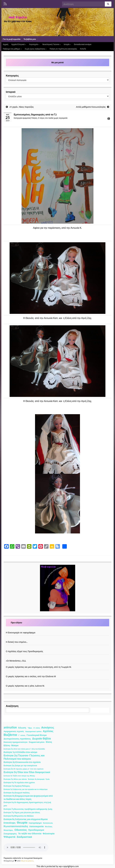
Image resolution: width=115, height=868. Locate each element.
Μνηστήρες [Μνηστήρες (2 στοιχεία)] (8, 830)
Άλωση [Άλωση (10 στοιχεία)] (22, 728)
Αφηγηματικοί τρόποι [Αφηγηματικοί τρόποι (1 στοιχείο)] (33, 731)
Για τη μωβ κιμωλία (12, 39)
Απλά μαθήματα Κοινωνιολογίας (91, 107)
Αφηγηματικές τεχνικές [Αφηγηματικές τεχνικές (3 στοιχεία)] (14, 731)
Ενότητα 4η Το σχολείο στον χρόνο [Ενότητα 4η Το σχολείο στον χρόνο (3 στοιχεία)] (19, 782)
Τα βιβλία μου (30, 39)
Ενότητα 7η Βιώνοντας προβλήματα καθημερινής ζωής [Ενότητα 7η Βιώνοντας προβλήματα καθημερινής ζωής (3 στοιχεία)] (28, 809)
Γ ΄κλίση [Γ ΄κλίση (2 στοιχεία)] (22, 735)
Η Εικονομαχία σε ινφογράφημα (21, 633)
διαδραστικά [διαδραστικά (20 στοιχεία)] (24, 837)
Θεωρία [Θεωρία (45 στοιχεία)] (22, 823)
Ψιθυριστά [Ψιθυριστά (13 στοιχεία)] (9, 837)
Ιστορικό (11, 92)
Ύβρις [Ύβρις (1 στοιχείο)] (30, 728)
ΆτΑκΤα (83, 49)
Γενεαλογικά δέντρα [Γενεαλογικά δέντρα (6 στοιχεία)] (37, 735)
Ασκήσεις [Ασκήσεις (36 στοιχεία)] (48, 727)
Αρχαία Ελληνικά (19, 44)
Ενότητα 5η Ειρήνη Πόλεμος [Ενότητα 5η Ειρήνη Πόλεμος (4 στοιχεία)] (17, 786)
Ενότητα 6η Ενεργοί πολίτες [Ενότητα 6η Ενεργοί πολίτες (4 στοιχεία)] (17, 793)
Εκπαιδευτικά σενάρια (83, 44)
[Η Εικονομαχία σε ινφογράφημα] (57, 629)
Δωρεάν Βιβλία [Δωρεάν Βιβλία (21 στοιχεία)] (41, 739)
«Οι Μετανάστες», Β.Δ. (16, 661)
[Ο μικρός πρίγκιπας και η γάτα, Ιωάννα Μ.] (57, 683)
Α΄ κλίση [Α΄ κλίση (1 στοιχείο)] (37, 728)
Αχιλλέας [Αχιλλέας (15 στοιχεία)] (48, 731)
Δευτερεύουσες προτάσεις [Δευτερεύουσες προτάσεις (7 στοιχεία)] (17, 739)
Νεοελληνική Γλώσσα (52, 44)
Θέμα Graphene (27, 861)
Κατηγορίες (12, 76)
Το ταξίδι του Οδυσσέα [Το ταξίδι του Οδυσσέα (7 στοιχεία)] (30, 833)
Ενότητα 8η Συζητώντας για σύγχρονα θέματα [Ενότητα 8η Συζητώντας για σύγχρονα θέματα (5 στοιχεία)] (26, 819)
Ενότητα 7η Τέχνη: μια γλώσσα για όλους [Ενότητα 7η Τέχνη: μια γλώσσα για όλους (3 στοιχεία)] (22, 812)
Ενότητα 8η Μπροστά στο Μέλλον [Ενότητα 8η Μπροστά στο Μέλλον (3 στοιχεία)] (19, 816)
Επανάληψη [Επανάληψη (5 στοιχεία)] (10, 823)
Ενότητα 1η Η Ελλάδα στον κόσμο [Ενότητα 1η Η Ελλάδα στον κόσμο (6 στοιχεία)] (20, 752)
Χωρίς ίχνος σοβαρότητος (36, 49)
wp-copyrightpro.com (69, 866)
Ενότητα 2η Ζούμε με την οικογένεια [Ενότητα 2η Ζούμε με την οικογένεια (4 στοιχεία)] (20, 765)
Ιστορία (67, 44)
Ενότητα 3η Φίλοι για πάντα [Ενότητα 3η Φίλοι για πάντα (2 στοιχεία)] (15, 779)
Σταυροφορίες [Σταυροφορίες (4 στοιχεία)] (10, 834)
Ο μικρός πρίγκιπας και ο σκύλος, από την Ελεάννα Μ (31, 676)
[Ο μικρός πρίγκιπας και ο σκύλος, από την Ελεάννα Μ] (57, 673)
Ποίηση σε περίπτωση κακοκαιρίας (63, 49)
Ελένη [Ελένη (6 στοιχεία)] (49, 742)
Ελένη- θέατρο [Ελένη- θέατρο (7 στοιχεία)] (11, 745)
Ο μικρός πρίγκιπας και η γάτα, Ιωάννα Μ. (25, 686)
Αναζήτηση (12, 706)
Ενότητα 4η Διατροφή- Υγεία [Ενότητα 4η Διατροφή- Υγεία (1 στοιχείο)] (39, 779)
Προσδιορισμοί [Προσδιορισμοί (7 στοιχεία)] (36, 830)
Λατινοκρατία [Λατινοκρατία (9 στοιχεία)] (36, 826)
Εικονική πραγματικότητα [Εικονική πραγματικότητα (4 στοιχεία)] (15, 742)
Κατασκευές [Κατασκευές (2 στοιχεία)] (48, 823)
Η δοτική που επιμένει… (17, 642)
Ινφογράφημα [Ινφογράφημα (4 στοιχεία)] (35, 823)
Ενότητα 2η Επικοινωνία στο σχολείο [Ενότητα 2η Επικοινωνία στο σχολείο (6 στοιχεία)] (22, 762)
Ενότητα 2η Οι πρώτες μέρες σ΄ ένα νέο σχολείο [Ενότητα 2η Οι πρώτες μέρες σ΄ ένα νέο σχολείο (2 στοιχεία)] (24, 769)
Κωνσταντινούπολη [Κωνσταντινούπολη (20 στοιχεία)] (16, 826)
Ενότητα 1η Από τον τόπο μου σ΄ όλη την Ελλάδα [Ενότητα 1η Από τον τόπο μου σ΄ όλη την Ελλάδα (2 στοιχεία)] (24, 749)
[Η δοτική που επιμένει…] (57, 639)
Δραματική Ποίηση (30, 118)
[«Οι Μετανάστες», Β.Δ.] (57, 658)
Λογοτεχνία (34, 44)
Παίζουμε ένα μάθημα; (12, 49)
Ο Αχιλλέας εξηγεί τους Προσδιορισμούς (24, 651)
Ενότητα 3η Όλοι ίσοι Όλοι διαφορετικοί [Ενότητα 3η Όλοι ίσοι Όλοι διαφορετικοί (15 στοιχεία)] (27, 772)
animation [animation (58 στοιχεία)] (10, 727)
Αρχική (6, 44)
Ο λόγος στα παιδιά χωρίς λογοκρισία (53, 118)
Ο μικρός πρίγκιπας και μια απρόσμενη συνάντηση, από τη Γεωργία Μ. (39, 667)
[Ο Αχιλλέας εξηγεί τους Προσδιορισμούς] (57, 648)
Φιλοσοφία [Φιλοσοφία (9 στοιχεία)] (49, 833)
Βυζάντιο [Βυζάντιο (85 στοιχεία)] (10, 735)
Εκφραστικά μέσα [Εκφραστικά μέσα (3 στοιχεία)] (37, 742)
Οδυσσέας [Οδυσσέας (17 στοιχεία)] (21, 830)
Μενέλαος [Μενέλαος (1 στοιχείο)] (49, 826)
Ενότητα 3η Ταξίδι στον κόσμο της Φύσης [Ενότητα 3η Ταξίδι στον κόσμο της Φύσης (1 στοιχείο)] (19, 776)
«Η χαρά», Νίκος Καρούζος (21, 107)
